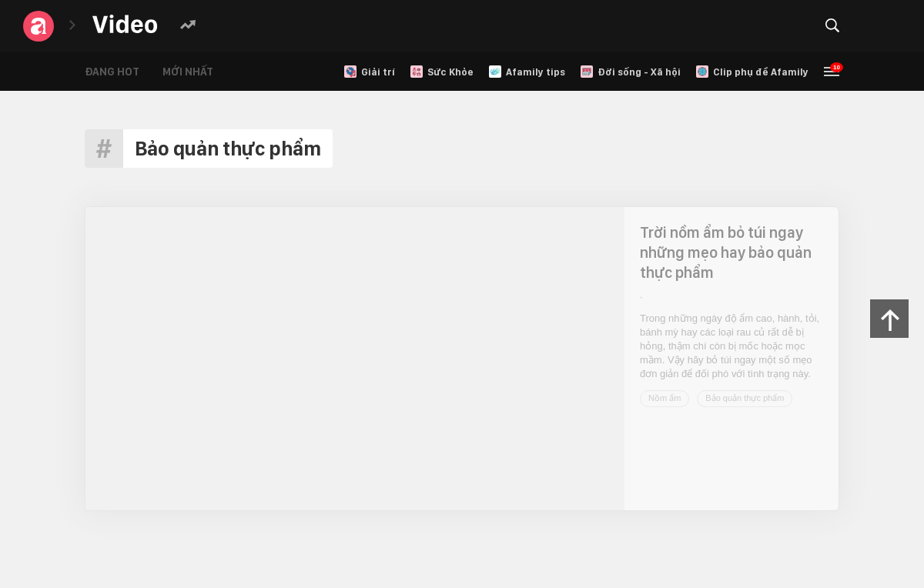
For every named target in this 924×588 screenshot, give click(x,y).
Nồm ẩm (665, 398)
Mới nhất (188, 72)
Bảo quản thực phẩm (745, 398)
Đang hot (112, 72)
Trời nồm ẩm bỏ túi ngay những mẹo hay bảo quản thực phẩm (726, 252)
